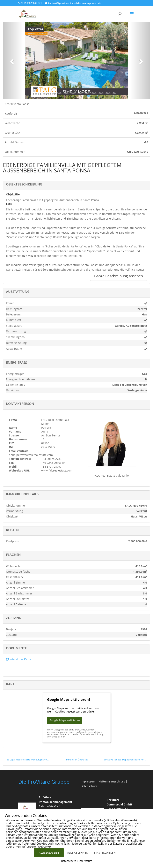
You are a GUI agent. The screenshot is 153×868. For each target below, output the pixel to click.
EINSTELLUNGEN (105, 853)
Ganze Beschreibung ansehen (119, 276)
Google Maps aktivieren (65, 720)
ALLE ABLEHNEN (78, 853)
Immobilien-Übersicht (77, 760)
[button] (11, 60)
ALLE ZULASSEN (49, 853)
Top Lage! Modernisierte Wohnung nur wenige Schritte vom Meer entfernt (27, 760)
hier (63, 737)
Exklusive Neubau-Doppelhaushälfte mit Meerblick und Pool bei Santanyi (126, 760)
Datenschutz (89, 786)
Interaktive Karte (19, 659)
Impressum (88, 781)
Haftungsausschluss (112, 781)
